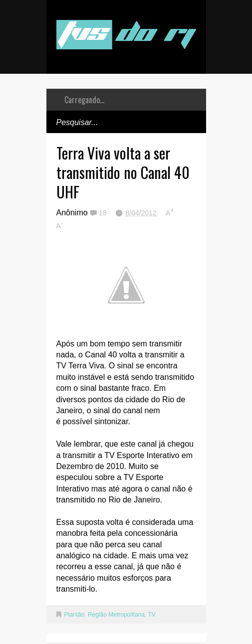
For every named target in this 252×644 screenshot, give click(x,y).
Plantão (75, 615)
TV (151, 615)
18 (104, 213)
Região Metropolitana (116, 615)
